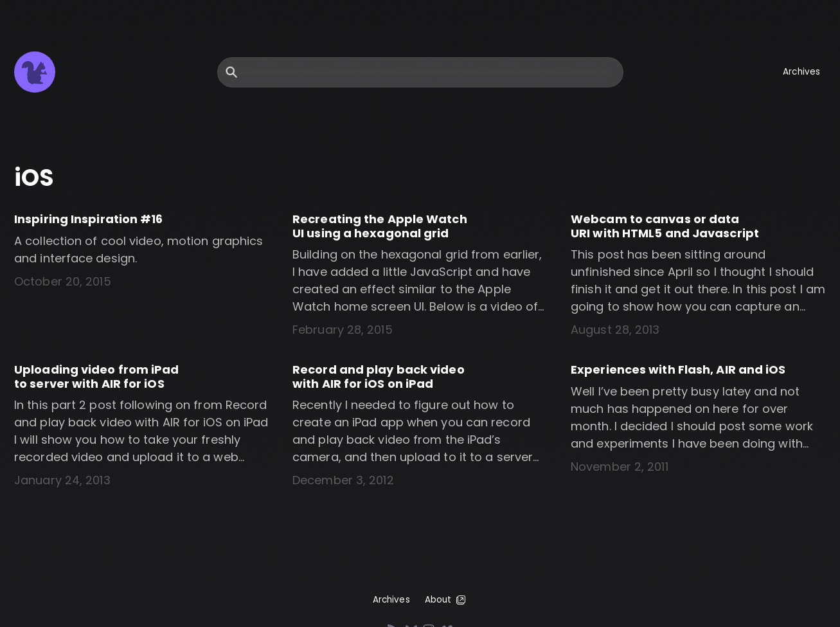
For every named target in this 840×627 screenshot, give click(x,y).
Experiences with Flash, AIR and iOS (678, 369)
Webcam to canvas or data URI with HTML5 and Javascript (665, 226)
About (446, 600)
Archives (801, 72)
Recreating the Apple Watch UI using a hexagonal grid (380, 226)
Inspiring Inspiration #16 (89, 219)
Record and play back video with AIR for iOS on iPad (379, 377)
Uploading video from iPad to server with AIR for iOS (97, 377)
